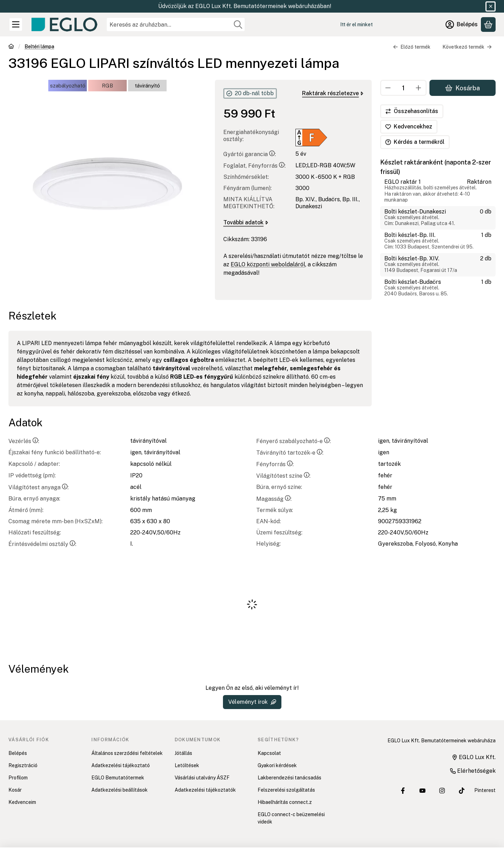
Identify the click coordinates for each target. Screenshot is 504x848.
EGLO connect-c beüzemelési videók (291, 818)
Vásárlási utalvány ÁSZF (202, 778)
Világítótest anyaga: (38, 487)
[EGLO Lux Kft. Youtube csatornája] (422, 791)
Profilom (18, 778)
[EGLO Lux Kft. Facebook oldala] (403, 791)
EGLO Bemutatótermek (118, 778)
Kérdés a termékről (415, 142)
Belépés (18, 753)
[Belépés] (462, 24)
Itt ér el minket (356, 24)
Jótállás (183, 753)
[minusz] (388, 88)
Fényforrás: (275, 464)
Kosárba (463, 88)
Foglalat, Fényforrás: (254, 166)
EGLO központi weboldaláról (268, 264)
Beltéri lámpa (39, 47)
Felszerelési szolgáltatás (286, 790)
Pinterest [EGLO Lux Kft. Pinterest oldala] (485, 790)
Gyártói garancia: (250, 154)
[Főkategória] (11, 47)
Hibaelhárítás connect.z (285, 802)
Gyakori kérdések (277, 765)
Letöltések (187, 765)
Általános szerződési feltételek (127, 753)
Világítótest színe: (283, 476)
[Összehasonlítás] (412, 111)
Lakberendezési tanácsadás (289, 778)
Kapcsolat (269, 753)
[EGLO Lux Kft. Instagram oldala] (442, 791)
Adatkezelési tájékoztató (121, 765)
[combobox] (176, 24)
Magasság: (274, 499)
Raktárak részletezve (333, 93)
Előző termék (412, 47)
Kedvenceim (22, 802)
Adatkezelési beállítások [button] (120, 790)
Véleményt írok (252, 702)
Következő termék (467, 47)
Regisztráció (23, 765)
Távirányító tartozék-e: (290, 453)
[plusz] (419, 88)
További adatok (246, 222)
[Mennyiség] (403, 88)
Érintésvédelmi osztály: (42, 544)
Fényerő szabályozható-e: (293, 441)
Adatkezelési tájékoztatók (205, 790)
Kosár (15, 790)
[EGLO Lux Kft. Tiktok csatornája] (462, 791)
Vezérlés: (24, 441)
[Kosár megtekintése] (488, 24)
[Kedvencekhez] (409, 127)
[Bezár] (491, 6)
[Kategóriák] (16, 24)
